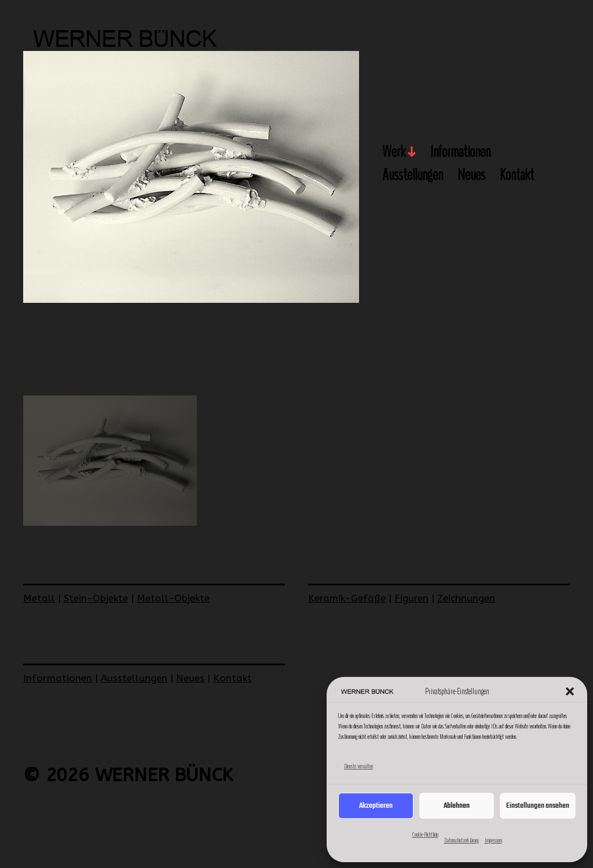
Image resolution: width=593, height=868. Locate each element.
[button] (570, 691)
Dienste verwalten (358, 766)
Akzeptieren (376, 806)
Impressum (493, 840)
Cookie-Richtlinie (425, 834)
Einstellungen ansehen (538, 806)
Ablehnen (457, 806)
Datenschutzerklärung (462, 840)
